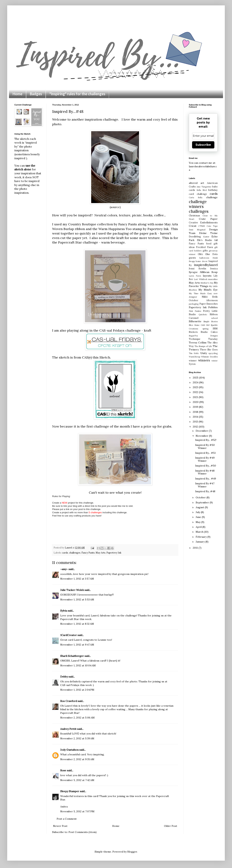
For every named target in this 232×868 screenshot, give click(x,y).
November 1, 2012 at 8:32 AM (77, 624)
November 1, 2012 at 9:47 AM (77, 645)
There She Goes (209, 350)
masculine (213, 279)
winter (215, 361)
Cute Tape (212, 226)
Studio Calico (209, 332)
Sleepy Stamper (70, 791)
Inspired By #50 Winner (205, 446)
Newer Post (60, 826)
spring (205, 329)
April (199, 527)
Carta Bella (196, 198)
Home (17, 94)
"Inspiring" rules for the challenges (77, 94)
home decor (202, 261)
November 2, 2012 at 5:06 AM (77, 718)
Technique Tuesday (203, 339)
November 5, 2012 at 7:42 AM (77, 780)
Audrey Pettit (68, 729)
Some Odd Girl (202, 325)
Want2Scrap (195, 357)
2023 (196, 387)
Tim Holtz (194, 353)
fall (216, 240)
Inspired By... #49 (206, 479)
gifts (205, 251)
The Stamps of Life (203, 346)
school (214, 318)
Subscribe (203, 145)
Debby (64, 677)
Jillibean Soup (209, 272)
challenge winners (198, 204)
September (203, 502)
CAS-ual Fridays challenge (120, 330)
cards (65, 553)
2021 (196, 397)
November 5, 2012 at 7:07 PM (77, 811)
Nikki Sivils (210, 297)
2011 (196, 548)
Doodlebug (195, 236)
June (199, 517)
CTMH (202, 226)
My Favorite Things (203, 284)
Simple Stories (211, 322)
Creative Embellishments (203, 222)
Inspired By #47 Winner (205, 485)
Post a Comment (67, 819)
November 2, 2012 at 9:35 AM (77, 759)
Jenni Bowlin (197, 268)
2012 (196, 427)
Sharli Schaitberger (72, 656)
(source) (115, 207)
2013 (196, 422)
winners (204, 360)
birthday (213, 190)
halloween (204, 258)
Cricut (193, 226)
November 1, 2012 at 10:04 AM (78, 665)
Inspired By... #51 (205, 453)
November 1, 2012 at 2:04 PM (77, 690)
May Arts (101, 553)
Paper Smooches (209, 304)
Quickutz (203, 314)
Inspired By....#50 (206, 466)
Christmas (194, 215)
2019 (196, 407)
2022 (196, 392)
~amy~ (64, 569)
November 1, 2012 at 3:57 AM (77, 579)
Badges (36, 94)
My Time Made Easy (200, 293)
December (202, 431)
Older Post (171, 826)
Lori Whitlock (201, 279)
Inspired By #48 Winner (205, 472)
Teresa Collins (198, 343)
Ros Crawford (69, 701)
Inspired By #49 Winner (205, 459)
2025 (196, 378)
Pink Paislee (195, 311)
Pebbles (213, 307)
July (198, 512)
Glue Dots (211, 254)
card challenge (198, 194)
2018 (196, 412)
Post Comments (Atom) (83, 832)
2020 (196, 402)
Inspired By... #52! (206, 440)
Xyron (192, 364)
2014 (196, 417)
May (198, 522)
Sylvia (64, 611)
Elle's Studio (204, 240)
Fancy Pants (88, 553)
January (201, 542)
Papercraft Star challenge (78, 242)
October (201, 497)
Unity (204, 353)
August (200, 507)
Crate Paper (208, 219)
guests (192, 258)
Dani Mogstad (197, 230)
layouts (207, 276)
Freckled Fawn (204, 247)
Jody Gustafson (69, 750)
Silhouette (195, 321)
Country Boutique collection (91, 224)
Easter (206, 237)
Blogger (132, 852)
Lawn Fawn (195, 276)
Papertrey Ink (114, 553)
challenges (75, 553)
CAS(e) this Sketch (96, 357)
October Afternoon (203, 300)
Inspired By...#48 (205, 491)
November (202, 436)
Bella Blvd (202, 190)
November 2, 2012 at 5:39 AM (77, 738)
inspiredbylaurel (206, 265)
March (200, 532)
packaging (194, 304)
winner (193, 360)
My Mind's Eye (208, 290)
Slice (191, 325)
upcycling (213, 353)
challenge (212, 197)
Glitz (200, 254)
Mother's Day (207, 283)
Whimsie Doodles (209, 357)
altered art (196, 183)
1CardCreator (69, 635)
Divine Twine (208, 233)
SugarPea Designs (203, 336)
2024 (196, 382)
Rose (63, 770)
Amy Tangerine (204, 187)
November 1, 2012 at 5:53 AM (77, 600)
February (202, 537)
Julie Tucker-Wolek (72, 590)
